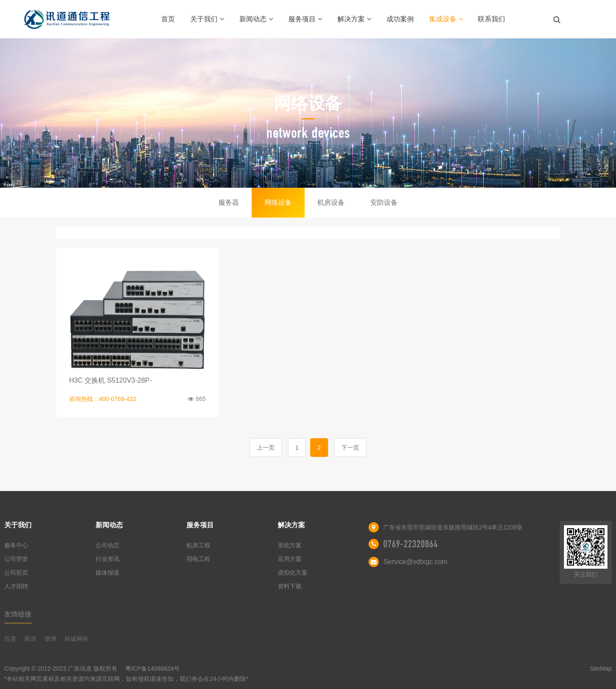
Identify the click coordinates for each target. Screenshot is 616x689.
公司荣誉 (16, 559)
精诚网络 (76, 639)
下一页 (350, 448)
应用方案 (290, 559)
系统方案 (290, 545)
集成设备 (446, 19)
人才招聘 (16, 586)
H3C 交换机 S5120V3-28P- (110, 380)
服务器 (229, 202)
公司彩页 (16, 573)
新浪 (30, 639)
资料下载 (290, 586)
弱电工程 (198, 559)
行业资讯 (108, 559)
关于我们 (207, 19)
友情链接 (18, 614)
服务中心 (16, 545)
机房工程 (198, 545)
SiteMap (601, 669)
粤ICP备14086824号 (207, 674)
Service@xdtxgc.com (415, 562)
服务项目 (305, 19)
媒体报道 (108, 573)
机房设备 (331, 202)
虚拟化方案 (293, 573)
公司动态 (108, 545)
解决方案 (354, 19)
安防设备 (384, 202)
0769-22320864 (410, 544)
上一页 (266, 448)
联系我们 (491, 19)
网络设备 (278, 202)
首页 (168, 19)
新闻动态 (256, 19)
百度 (10, 639)
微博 (50, 639)
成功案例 (400, 19)
